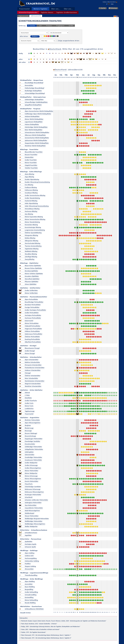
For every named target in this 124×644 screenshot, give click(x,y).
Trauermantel (24, 9)
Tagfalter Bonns (47, 12)
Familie (32, 26)
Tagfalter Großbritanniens (67, 12)
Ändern (35, 36)
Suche (103, 8)
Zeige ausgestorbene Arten (69, 41)
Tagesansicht (24, 16)
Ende (58, 77)
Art (41, 26)
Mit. (56, 77)
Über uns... (56, 9)
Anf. (54, 77)
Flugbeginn (60, 26)
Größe (71, 26)
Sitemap (114, 8)
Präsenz (49, 26)
